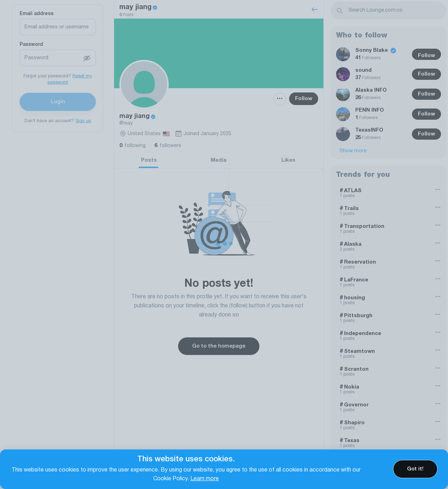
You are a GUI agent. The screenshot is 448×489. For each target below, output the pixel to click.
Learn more (205, 479)
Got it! (415, 469)
